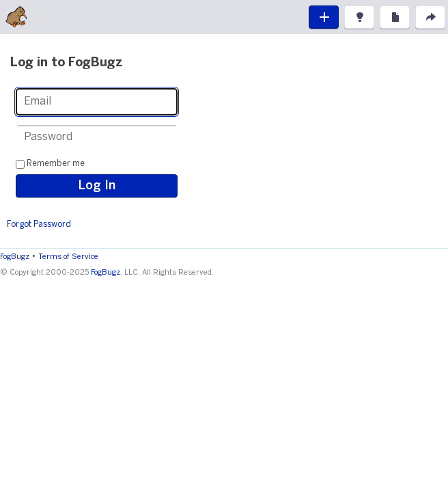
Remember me (56, 164)
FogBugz (15, 257)
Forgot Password (39, 224)
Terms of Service (68, 257)
